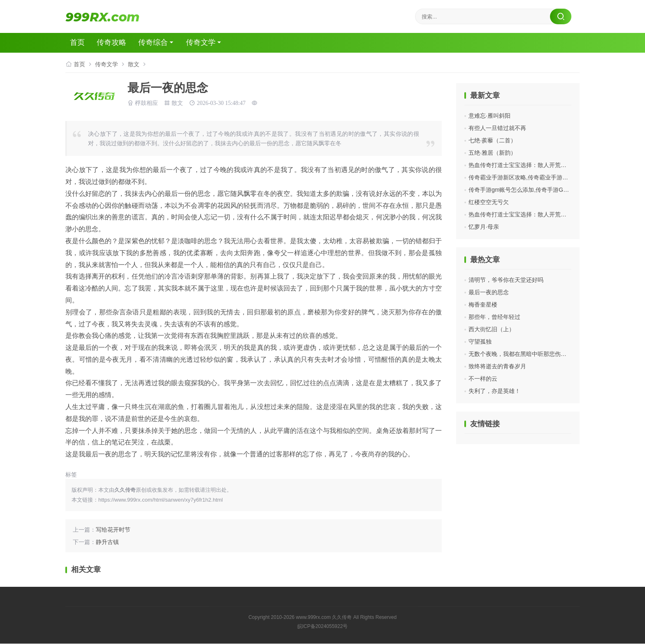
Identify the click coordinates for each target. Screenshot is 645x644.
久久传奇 (342, 618)
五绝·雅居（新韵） (492, 153)
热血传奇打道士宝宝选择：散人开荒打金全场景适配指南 (541, 165)
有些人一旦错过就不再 (497, 128)
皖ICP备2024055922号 (323, 627)
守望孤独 (480, 342)
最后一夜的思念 (489, 292)
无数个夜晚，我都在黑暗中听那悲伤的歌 (520, 354)
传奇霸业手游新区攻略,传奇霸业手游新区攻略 (527, 177)
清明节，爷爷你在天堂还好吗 (506, 280)
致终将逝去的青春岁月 (497, 366)
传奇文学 (204, 43)
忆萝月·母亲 (484, 227)
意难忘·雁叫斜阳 (490, 116)
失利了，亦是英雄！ (494, 391)
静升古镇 (107, 542)
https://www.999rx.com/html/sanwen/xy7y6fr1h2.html (161, 500)
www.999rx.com (313, 618)
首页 (79, 43)
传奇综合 (155, 43)
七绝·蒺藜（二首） (492, 140)
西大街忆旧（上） (492, 329)
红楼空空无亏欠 (489, 202)
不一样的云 (483, 379)
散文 (134, 64)
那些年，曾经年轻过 (494, 317)
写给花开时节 (113, 530)
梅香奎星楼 (483, 305)
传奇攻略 (114, 43)
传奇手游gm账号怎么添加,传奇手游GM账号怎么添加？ (538, 190)
